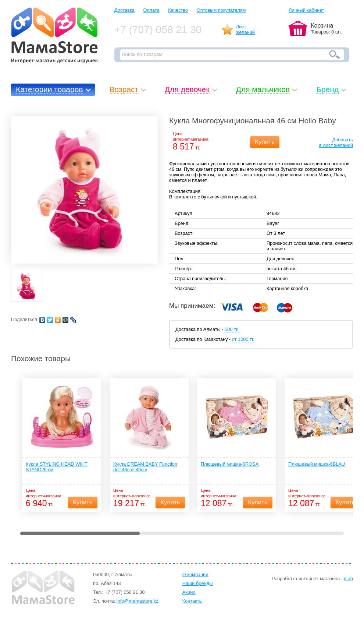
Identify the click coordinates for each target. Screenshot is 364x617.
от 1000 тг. (243, 339)
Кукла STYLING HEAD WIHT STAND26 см (57, 467)
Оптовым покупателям (221, 10)
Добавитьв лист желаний (336, 142)
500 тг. (231, 329)
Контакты (192, 601)
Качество (178, 10)
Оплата (151, 10)
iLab (349, 579)
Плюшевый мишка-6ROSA (230, 464)
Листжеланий (245, 29)
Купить (265, 142)
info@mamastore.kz (138, 601)
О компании (195, 574)
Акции (189, 592)
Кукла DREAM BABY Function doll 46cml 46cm (145, 467)
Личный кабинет (306, 10)
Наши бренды (198, 583)
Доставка (124, 10)
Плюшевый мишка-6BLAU (317, 464)
